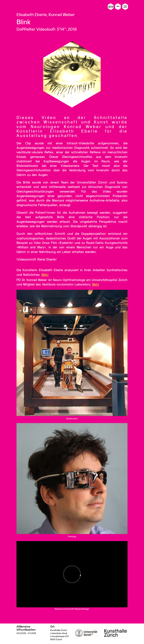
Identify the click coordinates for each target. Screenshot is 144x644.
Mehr (45, 275)
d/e (111, 7)
